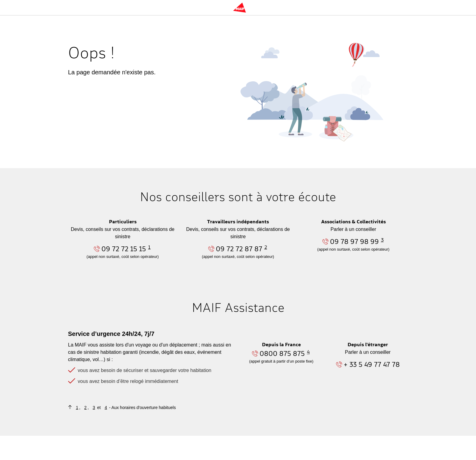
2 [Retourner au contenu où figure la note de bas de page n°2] (86, 408)
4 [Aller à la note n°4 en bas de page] (308, 352)
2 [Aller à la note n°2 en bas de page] (266, 247)
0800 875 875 (282, 353)
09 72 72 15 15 (124, 249)
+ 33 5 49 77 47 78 (372, 364)
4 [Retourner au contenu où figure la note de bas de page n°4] (106, 408)
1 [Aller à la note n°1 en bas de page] (149, 247)
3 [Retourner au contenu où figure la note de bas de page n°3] (94, 408)
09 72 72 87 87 (239, 249)
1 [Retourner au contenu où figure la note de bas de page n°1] (77, 408)
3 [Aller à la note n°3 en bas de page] (382, 240)
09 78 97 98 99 (354, 241)
